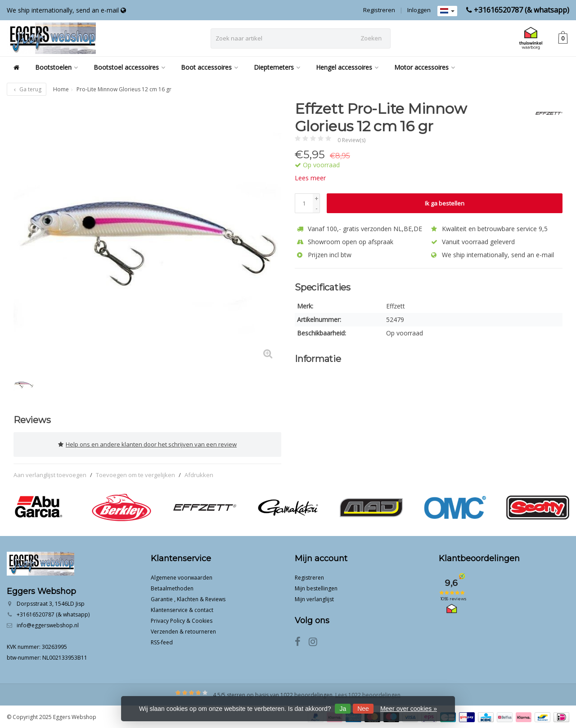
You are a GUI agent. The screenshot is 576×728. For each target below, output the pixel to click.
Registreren (379, 10)
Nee (363, 709)
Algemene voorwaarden (182, 577)
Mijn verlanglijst (314, 598)
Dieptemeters (277, 67)
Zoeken (371, 38)
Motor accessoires (425, 67)
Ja (343, 709)
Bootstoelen (56, 67)
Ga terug (27, 89)
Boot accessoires (209, 67)
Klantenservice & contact (182, 609)
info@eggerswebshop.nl (48, 624)
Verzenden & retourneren (183, 631)
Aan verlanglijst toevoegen (50, 473)
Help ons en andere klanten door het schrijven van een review (147, 444)
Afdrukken (199, 473)
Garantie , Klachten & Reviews (188, 598)
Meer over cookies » (409, 709)
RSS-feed (162, 641)
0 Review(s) (351, 140)
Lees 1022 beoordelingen (368, 694)
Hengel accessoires (347, 67)
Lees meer (310, 178)
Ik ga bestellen (445, 203)
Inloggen (419, 10)
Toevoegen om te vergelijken (135, 473)
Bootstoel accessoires (129, 67)
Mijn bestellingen (316, 587)
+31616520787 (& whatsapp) (522, 10)
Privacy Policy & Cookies (182, 620)
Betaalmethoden (172, 587)
